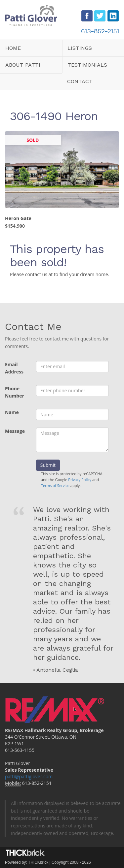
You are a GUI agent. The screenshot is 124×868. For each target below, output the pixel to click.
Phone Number (15, 392)
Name (12, 412)
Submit (48, 465)
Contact (80, 81)
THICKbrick (38, 862)
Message (15, 431)
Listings (80, 48)
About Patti (23, 65)
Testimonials (87, 65)
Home (13, 48)
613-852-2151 (100, 31)
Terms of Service (55, 485)
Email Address (14, 368)
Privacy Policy (80, 480)
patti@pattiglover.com (29, 776)
